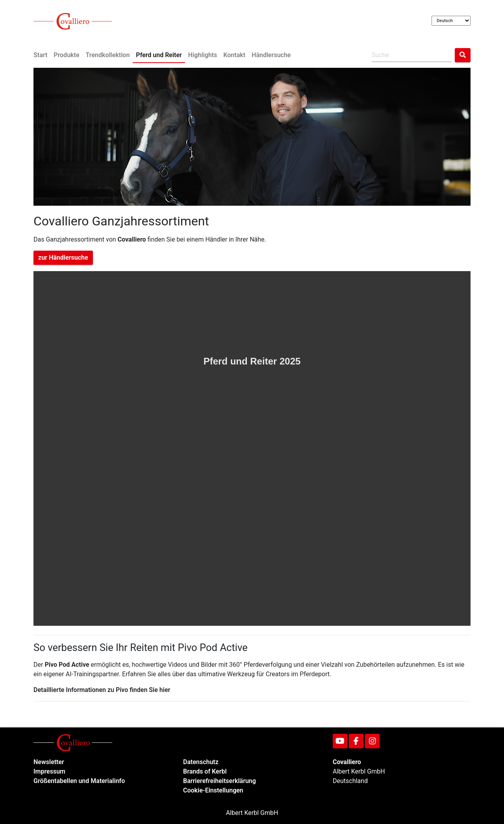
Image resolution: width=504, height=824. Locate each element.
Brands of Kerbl (205, 771)
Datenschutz (201, 762)
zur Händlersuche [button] (63, 258)
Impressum (49, 771)
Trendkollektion (108, 55)
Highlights (203, 55)
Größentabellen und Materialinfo (79, 781)
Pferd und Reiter (159, 55)
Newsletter (49, 762)
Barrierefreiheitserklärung (220, 781)
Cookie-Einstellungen (213, 790)
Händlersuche (271, 55)
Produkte (66, 55)
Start (40, 55)
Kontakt (234, 55)
